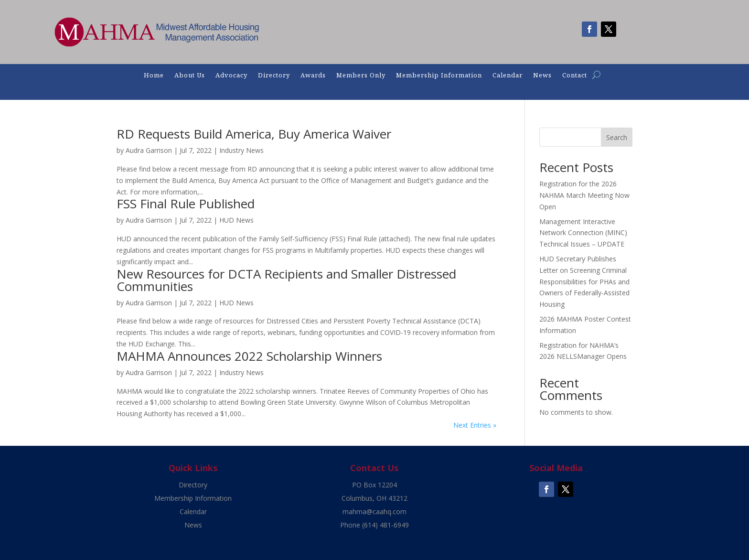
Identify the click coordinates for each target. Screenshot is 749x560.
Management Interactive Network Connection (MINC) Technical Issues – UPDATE (583, 233)
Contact (575, 75)
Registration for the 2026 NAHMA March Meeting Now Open (584, 195)
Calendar (508, 75)
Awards (313, 75)
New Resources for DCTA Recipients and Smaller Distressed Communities (286, 280)
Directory (274, 75)
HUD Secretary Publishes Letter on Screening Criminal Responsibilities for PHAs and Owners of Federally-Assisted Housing (584, 281)
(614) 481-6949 (385, 525)
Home (154, 75)
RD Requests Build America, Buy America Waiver (254, 134)
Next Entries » (475, 425)
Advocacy (231, 75)
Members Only (361, 75)
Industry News (241, 150)
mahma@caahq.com (374, 512)
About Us (190, 75)
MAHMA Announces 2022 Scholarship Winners (249, 356)
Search (617, 137)
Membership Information (439, 75)
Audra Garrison (149, 150)
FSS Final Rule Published (186, 204)
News (542, 75)
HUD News (236, 220)
